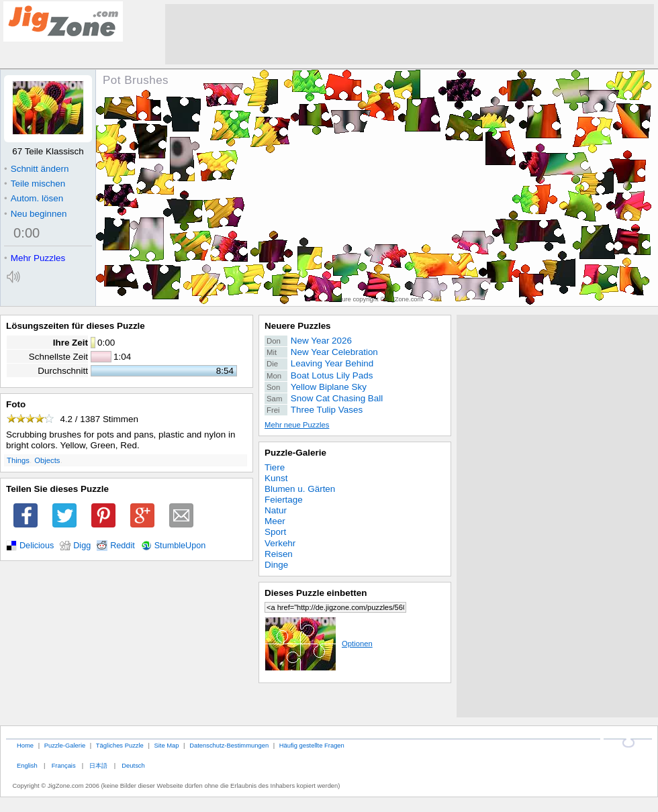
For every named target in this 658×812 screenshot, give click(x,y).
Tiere (275, 467)
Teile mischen (35, 184)
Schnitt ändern (36, 169)
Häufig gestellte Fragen (312, 745)
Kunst (276, 478)
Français (64, 765)
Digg (82, 546)
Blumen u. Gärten (300, 489)
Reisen (279, 554)
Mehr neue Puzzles (297, 425)
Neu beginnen (35, 214)
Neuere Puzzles (298, 326)
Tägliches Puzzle (120, 745)
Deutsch (133, 765)
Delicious (37, 546)
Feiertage (284, 500)
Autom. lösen (34, 198)
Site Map (166, 745)
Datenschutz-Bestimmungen (229, 745)
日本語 (98, 765)
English (27, 765)
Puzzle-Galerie (295, 453)
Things (18, 460)
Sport (275, 532)
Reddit (123, 546)
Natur (276, 510)
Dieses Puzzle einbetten (316, 593)
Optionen (319, 644)
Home (25, 745)
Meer (275, 521)
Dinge (276, 565)
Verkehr (280, 543)
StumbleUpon (180, 546)
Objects (47, 460)
